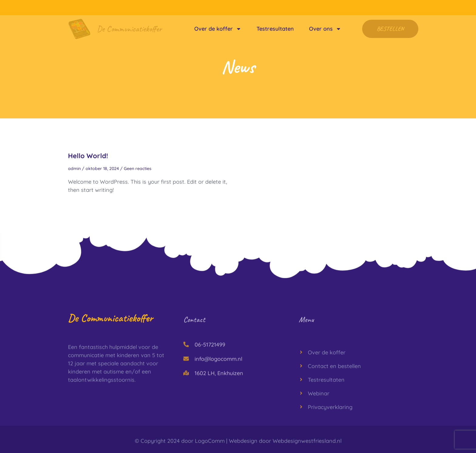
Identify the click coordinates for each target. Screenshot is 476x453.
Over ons (325, 29)
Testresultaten (275, 29)
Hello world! (88, 156)
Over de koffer (218, 29)
